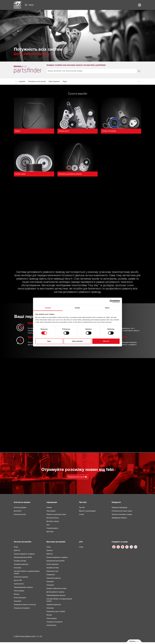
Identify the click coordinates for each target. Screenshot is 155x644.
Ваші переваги (54, 81)
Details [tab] (77, 308)
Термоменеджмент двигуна (23, 587)
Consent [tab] (48, 308)
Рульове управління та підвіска (57, 557)
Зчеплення (50, 585)
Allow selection (77, 341)
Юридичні (116, 502)
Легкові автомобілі (23, 542)
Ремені (18, 131)
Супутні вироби (19, 81)
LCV (81, 542)
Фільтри (17, 594)
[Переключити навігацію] (29, 5)
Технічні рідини (19, 591)
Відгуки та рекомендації (87, 511)
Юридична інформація (119, 508)
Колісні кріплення (20, 598)
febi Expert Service (53, 518)
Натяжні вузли (64, 131)
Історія (81, 514)
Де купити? (18, 511)
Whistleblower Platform (119, 518)
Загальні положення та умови (122, 514)
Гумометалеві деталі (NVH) (23, 557)
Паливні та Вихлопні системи (56, 588)
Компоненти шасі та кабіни (56, 612)
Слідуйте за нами (120, 542)
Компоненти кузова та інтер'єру (25, 605)
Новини (49, 508)
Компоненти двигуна (21, 577)
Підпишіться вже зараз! (77, 477)
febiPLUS (17, 550)
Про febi (83, 502)
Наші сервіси (51, 511)
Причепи (49, 550)
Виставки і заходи (53, 521)
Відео (65, 81)
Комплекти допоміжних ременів (70, 174)
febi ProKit (50, 532)
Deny (49, 341)
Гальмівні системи (20, 561)
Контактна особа (20, 514)
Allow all (106, 341)
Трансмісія (17, 601)
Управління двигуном (21, 564)
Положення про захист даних (122, 511)
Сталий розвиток (52, 528)
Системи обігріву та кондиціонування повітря (27, 572)
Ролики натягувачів (109, 131)
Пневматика (51, 575)
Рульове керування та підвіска (24, 554)
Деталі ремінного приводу (55, 592)
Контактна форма (22, 502)
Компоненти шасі (52, 571)
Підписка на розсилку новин (56, 514)
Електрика (17, 568)
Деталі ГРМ (18, 580)
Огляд (16, 547)
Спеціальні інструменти (22, 608)
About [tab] (107, 308)
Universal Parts (51, 625)
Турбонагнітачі (19, 584)
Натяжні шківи (20, 174)
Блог (48, 525)
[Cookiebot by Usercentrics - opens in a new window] (111, 301)
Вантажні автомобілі (56, 542)
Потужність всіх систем (37, 81)
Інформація (52, 502)
